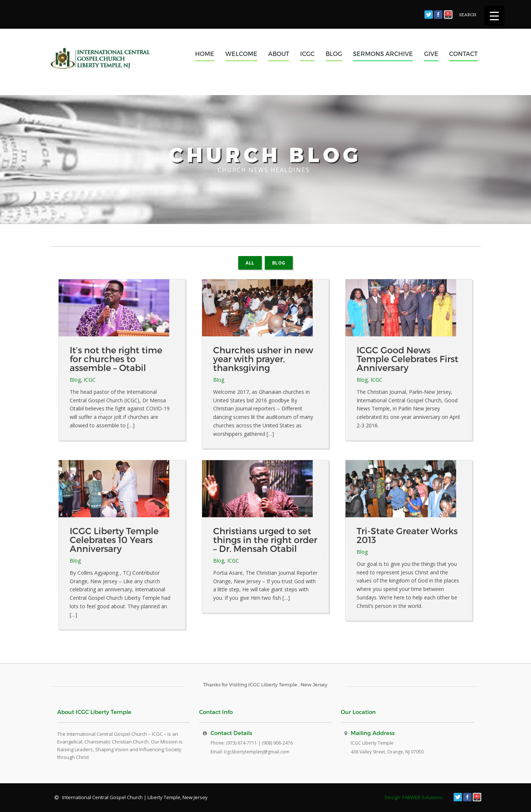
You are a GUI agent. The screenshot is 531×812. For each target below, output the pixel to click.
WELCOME (241, 54)
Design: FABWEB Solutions (414, 797)
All (250, 263)
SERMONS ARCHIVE (383, 54)
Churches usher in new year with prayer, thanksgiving (263, 359)
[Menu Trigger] (494, 16)
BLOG (334, 54)
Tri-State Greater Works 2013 (407, 535)
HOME (205, 54)
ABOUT (279, 54)
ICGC (307, 54)
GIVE (431, 54)
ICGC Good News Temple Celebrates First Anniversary (407, 359)
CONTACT (463, 54)
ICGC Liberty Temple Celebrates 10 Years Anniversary (114, 540)
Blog (279, 263)
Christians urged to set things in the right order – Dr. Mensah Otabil (265, 540)
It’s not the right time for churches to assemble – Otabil (116, 359)
